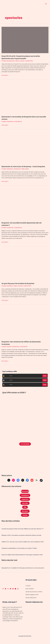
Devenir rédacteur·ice (32, 601)
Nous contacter (30, 592)
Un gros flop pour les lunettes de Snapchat (22, 286)
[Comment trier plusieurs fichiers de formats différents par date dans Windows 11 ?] (2, 529)
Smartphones (11, 121)
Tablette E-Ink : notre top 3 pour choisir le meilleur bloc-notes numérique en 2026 (24, 546)
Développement (11, 61)
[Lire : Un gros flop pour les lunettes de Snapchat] (25, 267)
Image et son (25, 502)
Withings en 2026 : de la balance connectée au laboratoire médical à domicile (23, 539)
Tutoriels (25, 519)
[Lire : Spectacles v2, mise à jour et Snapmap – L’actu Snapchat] (25, 148)
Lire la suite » (5, 75)
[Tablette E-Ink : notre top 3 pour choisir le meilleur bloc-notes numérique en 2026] (2, 542)
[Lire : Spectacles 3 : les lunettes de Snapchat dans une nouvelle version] (25, 98)
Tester (45, 378)
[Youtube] (10, 593)
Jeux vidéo (25, 506)
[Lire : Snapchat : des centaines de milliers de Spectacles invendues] (25, 325)
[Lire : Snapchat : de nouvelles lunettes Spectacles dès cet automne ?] (25, 207)
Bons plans (25, 515)
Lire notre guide (25, 446)
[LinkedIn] (13, 593)
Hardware (10, 349)
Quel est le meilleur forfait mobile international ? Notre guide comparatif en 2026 (24, 558)
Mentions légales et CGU (32, 598)
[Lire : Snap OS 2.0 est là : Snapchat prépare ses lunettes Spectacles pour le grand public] (25, 40)
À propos (28, 589)
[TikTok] (18, 593)
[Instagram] (3, 593)
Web (25, 511)
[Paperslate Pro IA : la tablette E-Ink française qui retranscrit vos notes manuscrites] (2, 569)
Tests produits (25, 494)
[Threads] (15, 593)
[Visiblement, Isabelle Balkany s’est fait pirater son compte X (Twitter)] (2, 549)
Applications (10, 171)
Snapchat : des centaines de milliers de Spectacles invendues (20, 345)
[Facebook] (6, 593)
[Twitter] (8, 593)
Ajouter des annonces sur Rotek (34, 595)
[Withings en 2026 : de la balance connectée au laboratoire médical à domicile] (2, 536)
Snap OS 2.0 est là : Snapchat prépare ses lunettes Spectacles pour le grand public (21, 57)
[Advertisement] (25, 463)
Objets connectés (21, 61)
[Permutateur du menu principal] (46, 4)
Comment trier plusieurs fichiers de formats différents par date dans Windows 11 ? (24, 533)
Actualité (4, 61)
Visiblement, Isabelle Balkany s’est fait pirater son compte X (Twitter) (20, 552)
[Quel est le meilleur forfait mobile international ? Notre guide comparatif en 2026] (2, 555)
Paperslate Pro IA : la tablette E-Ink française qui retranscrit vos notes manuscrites (24, 572)
